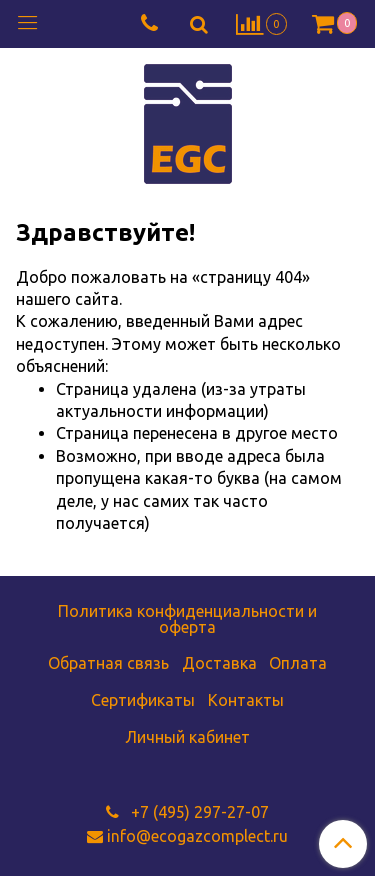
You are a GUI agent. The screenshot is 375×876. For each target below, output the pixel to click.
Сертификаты (143, 700)
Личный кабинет (187, 737)
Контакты (246, 700)
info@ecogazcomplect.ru (197, 836)
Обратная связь (108, 663)
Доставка (219, 663)
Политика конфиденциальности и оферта (187, 619)
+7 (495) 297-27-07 (198, 812)
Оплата (298, 663)
